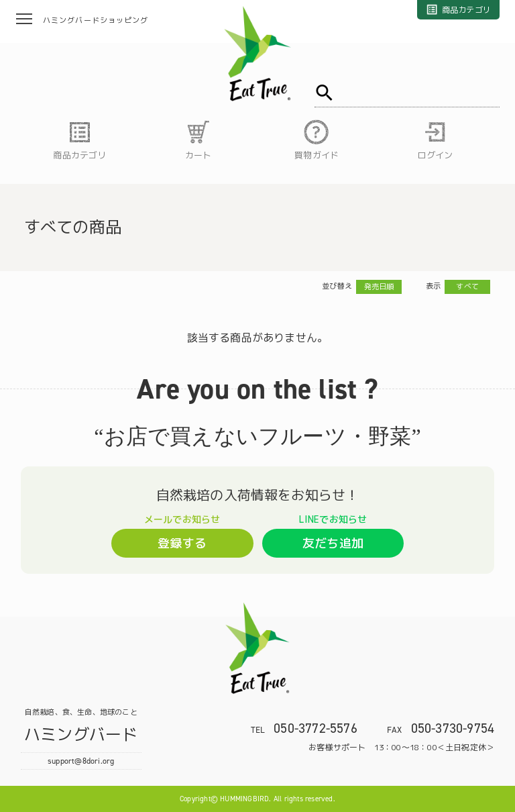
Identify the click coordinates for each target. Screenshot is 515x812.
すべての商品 (73, 227)
